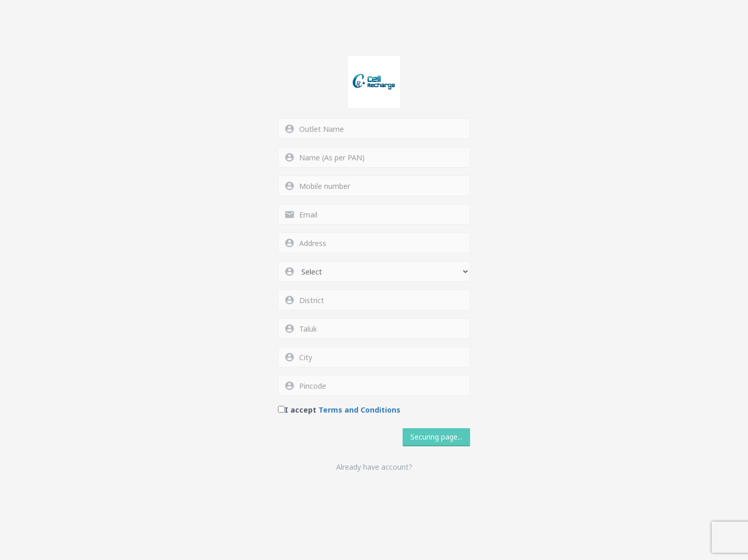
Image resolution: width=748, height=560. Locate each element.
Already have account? (374, 467)
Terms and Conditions (359, 410)
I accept (343, 410)
